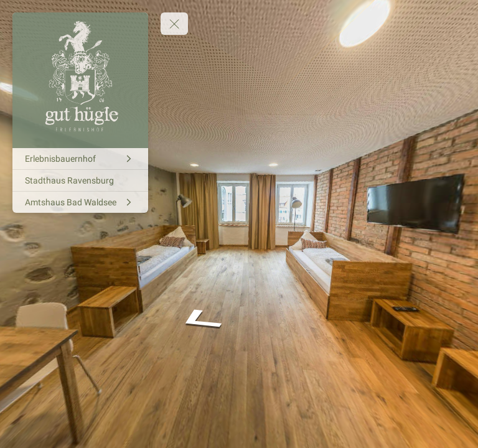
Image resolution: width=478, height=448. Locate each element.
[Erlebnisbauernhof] (80, 159)
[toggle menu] (174, 24)
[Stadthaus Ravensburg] (80, 180)
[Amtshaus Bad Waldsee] (80, 202)
